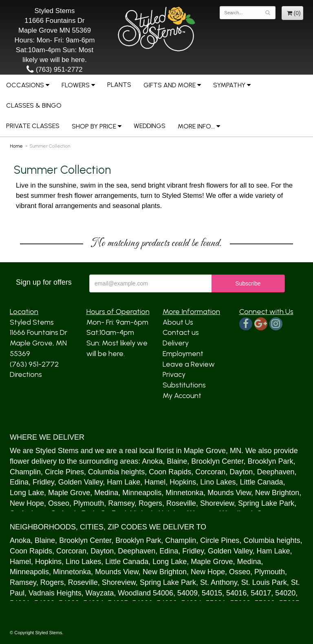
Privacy (174, 374)
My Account (182, 396)
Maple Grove (205, 451)
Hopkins (183, 482)
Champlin (25, 472)
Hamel (155, 482)
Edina (19, 482)
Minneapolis (142, 493)
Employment (183, 354)
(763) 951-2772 (54, 70)
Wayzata (100, 593)
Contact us (181, 332)
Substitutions (184, 385)
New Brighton (277, 493)
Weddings (150, 126)
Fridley (43, 482)
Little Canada (261, 482)
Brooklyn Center (217, 461)
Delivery (176, 343)
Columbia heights (116, 472)
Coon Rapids (170, 472)
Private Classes (33, 126)
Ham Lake (123, 482)
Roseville (181, 503)
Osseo (59, 503)
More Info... (196, 126)
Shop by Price (94, 126)
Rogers (150, 503)
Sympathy (229, 85)
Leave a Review (189, 364)
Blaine (177, 461)
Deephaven (276, 472)
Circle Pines (64, 472)
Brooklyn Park (270, 461)
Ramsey (121, 503)
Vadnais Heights (55, 593)
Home (16, 146)
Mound (219, 493)
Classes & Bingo (34, 105)
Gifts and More (170, 85)
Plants (119, 85)
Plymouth (89, 503)
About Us (178, 322)
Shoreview (217, 503)
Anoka (152, 461)
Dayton (241, 472)
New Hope (27, 503)
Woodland (134, 593)
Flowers (76, 85)
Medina (106, 493)
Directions (26, 374)
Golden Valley (80, 482)
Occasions (25, 85)
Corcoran (210, 472)
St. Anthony (219, 582)
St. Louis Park (264, 582)
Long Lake (27, 493)
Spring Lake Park (266, 503)
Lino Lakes (218, 482)
